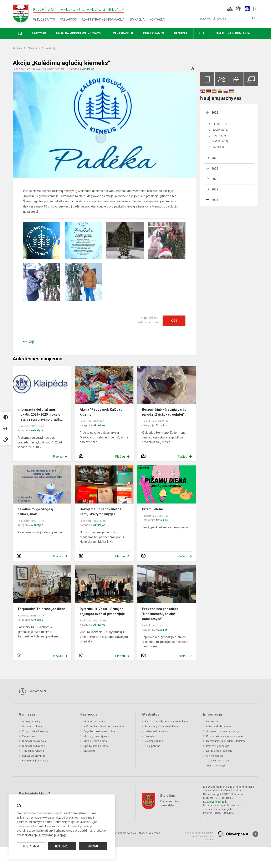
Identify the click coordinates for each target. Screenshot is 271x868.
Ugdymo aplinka (32, 726)
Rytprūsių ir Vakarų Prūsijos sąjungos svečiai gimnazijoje (102, 611)
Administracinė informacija (103, 20)
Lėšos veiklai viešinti (157, 731)
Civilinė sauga (214, 756)
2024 (215, 169)
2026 (215, 113)
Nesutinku (62, 846)
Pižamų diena (152, 509)
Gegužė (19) (220, 124)
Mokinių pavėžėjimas (96, 736)
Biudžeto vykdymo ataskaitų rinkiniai (167, 721)
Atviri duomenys (216, 765)
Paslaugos (68, 20)
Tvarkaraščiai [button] (122, 33)
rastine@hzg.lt (218, 802)
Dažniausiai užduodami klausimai (226, 741)
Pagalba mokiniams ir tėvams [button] (79, 33)
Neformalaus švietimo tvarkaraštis (104, 726)
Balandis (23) (221, 130)
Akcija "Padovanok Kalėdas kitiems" (101, 412)
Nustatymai (31, 846)
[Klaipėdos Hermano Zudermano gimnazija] (23, 13)
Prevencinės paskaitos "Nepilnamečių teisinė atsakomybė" (160, 614)
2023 (215, 179)
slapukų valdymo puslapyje (49, 835)
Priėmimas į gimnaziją (35, 761)
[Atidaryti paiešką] (254, 18)
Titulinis (18, 48)
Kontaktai (157, 20)
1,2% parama (153, 746)
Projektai (150, 736)
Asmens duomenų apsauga (223, 731)
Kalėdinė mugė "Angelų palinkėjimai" (35, 512)
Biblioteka (90, 751)
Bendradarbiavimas (34, 756)
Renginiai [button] (181, 33)
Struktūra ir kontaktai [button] (233, 33)
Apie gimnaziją (31, 721)
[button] (230, 9)
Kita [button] (202, 33)
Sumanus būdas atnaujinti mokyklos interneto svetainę (199, 836)
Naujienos (34, 48)
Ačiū (174, 321)
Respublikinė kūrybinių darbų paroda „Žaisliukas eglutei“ (164, 412)
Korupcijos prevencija (219, 751)
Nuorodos (212, 721)
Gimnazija (137, 20)
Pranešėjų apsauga (218, 746)
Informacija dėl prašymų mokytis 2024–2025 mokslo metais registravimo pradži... (40, 414)
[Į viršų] (255, 834)
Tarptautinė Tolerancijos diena (42, 609)
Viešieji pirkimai (154, 741)
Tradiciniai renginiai (34, 751)
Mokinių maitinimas (95, 741)
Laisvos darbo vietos (219, 726)
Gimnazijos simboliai (35, 741)
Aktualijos (52, 48)
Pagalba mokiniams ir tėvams (101, 731)
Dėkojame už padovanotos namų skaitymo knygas (101, 512)
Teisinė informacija (218, 761)
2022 (215, 189)
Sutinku (93, 846)
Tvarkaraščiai (32, 691)
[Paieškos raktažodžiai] (228, 18)
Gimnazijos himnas (34, 746)
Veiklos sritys (44, 20)
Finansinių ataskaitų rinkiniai (162, 726)
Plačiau (58, 457)
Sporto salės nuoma (96, 746)
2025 (215, 158)
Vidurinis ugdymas (95, 721)
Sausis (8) (219, 147)
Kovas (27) (219, 136)
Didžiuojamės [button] (154, 33)
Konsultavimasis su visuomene (225, 736)
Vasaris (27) (220, 141)
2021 (215, 200)
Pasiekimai (29, 736)
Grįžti (33, 342)
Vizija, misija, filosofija (35, 731)
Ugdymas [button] (39, 33)
